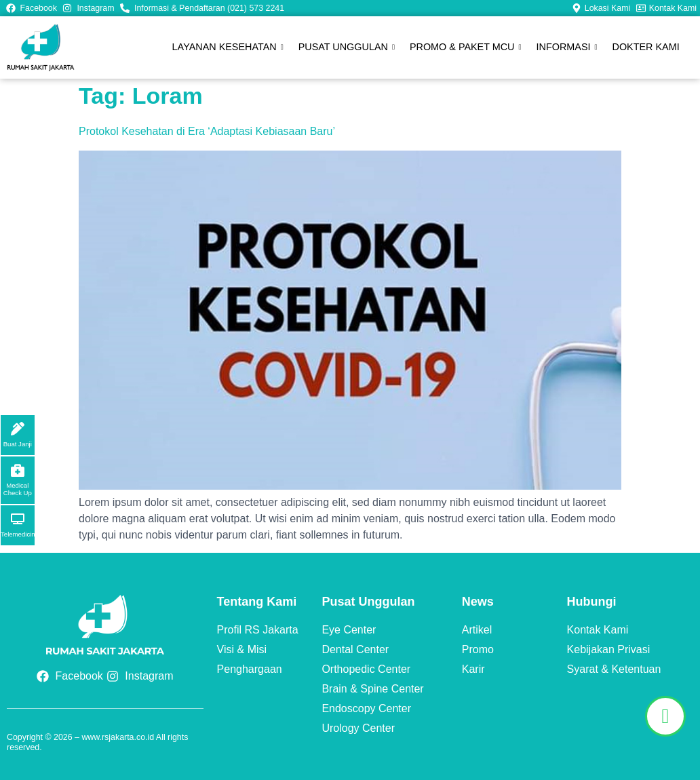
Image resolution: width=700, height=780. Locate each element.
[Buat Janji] (18, 429)
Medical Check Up (18, 489)
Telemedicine (20, 534)
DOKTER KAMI (646, 47)
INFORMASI (568, 47)
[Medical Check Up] (18, 470)
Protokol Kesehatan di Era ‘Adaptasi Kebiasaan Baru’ (207, 131)
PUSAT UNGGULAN (349, 47)
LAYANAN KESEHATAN (231, 47)
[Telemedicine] (18, 519)
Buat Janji (18, 444)
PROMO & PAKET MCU (467, 47)
